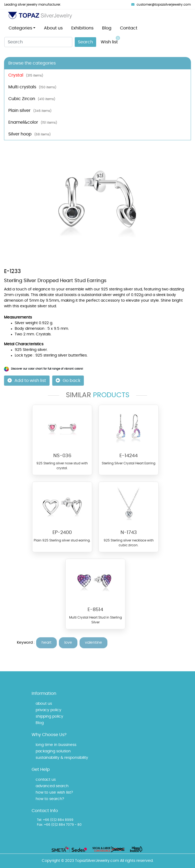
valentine (93, 643)
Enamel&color (33, 122)
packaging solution (53, 751)
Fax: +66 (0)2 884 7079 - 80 (59, 825)
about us (44, 704)
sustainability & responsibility (62, 758)
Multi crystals (32, 87)
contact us (46, 780)
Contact (129, 28)
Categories (20, 28)
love (68, 643)
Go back (68, 380)
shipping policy (49, 717)
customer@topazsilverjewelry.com (161, 5)
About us (53, 28)
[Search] (38, 42)
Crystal (26, 75)
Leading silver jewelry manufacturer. (33, 5)
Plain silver (30, 111)
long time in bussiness (56, 745)
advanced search (52, 786)
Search (85, 42)
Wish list (110, 40)
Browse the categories (32, 63)
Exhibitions (82, 28)
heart (46, 643)
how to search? (50, 799)
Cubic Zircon (32, 99)
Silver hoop (29, 134)
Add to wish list (27, 380)
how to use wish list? (54, 793)
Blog (107, 28)
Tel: (40, 820)
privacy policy (48, 710)
